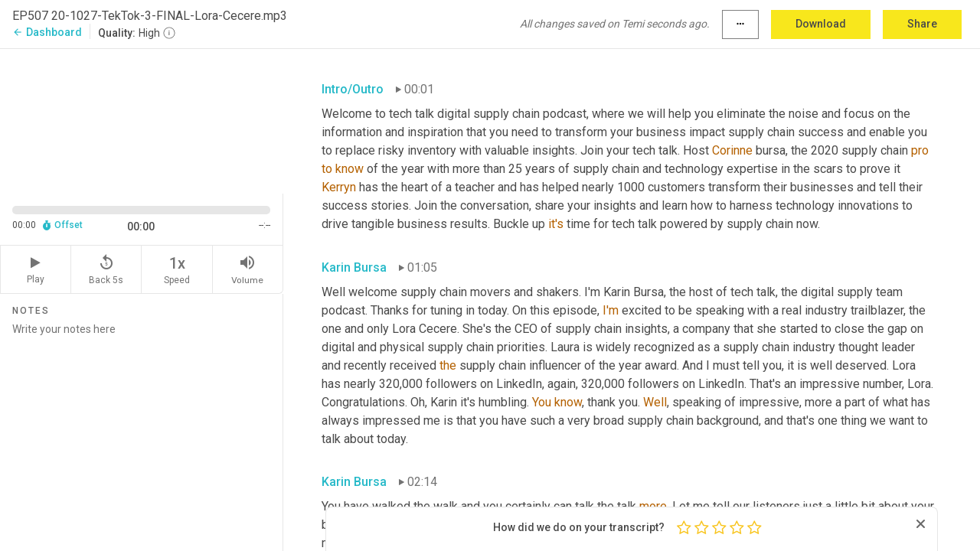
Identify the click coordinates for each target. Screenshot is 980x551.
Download (821, 24)
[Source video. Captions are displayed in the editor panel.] (142, 120)
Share (922, 24)
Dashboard (47, 32)
